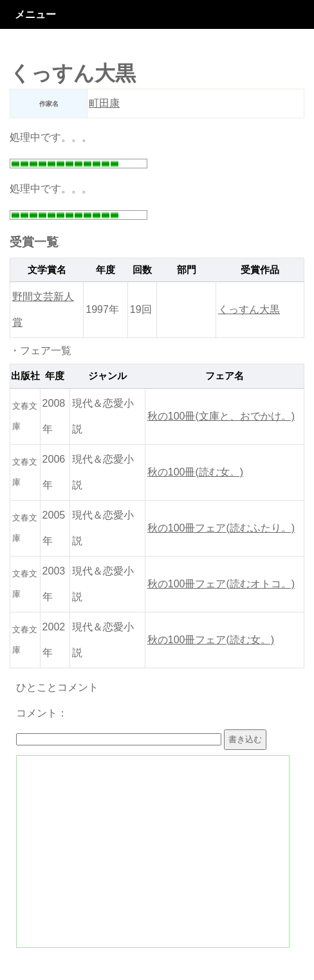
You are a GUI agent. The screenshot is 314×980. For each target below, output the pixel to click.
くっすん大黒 (249, 309)
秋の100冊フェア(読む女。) (211, 640)
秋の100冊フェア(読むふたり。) (221, 528)
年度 (106, 270)
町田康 (104, 103)
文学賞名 (47, 270)
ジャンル (107, 376)
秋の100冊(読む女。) (195, 472)
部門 (187, 270)
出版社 (25, 376)
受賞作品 (260, 270)
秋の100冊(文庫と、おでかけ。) (221, 416)
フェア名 (225, 376)
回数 (142, 270)
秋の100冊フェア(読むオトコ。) (221, 584)
